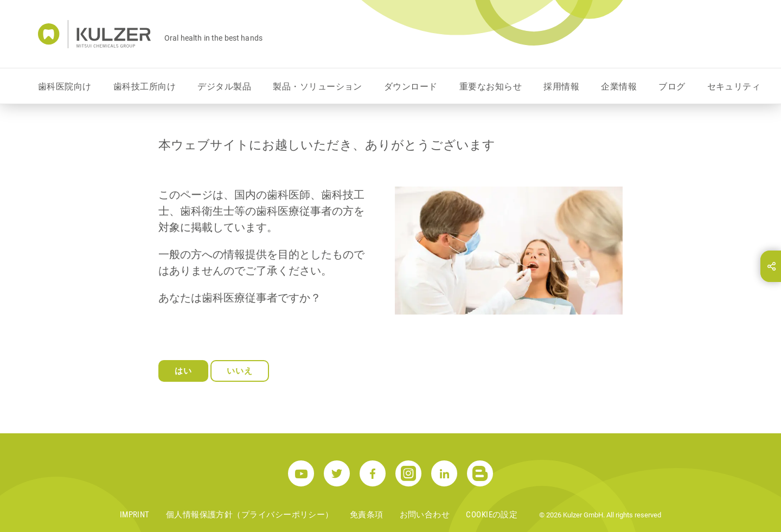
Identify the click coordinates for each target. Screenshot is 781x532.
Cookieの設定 (492, 515)
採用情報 (561, 86)
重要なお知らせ (491, 86)
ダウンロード (411, 86)
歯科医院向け (65, 86)
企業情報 (619, 86)
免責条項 (367, 515)
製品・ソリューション (318, 86)
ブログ (672, 86)
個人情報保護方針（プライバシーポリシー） (250, 515)
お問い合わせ (425, 515)
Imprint (135, 515)
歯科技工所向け (145, 86)
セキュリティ (734, 86)
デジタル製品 (224, 86)
